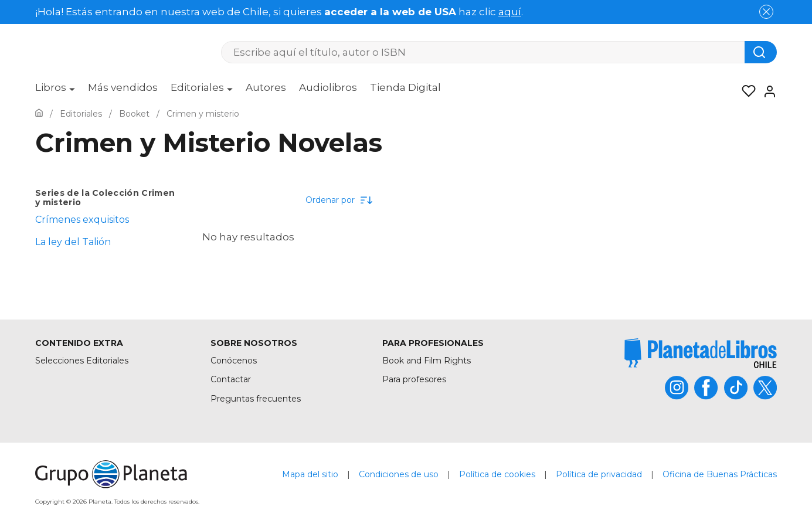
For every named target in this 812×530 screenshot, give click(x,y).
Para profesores (414, 379)
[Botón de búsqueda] (761, 52)
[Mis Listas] (745, 91)
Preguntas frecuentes (256, 399)
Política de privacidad (599, 474)
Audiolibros (328, 87)
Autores (266, 87)
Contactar (231, 379)
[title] (701, 353)
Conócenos (234, 361)
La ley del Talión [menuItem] (73, 242)
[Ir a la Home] (39, 114)
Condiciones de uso (399, 474)
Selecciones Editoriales (82, 361)
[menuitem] (55, 91)
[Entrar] (766, 91)
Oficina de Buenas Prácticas (720, 474)
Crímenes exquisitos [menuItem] (82, 220)
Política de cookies (497, 474)
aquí (510, 12)
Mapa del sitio (310, 474)
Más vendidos (123, 87)
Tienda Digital (405, 87)
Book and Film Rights (427, 361)
